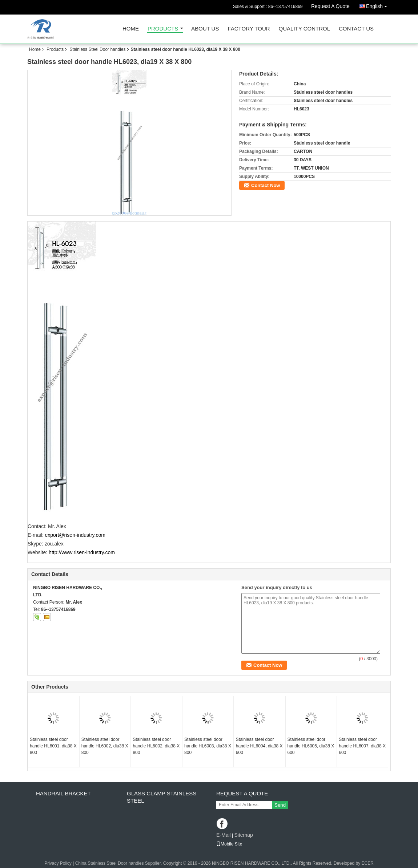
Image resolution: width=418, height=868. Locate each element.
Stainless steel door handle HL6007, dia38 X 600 (362, 746)
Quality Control (304, 29)
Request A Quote (330, 6)
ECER (368, 863)
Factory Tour (249, 29)
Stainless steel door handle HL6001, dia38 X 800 (53, 746)
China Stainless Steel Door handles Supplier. (119, 863)
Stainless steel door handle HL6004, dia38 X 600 (259, 746)
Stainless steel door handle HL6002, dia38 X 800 (105, 746)
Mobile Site (229, 844)
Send (280, 805)
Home (131, 29)
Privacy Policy (58, 863)
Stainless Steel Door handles (97, 49)
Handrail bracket (63, 793)
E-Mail (224, 835)
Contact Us (356, 29)
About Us (205, 29)
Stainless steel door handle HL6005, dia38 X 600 (311, 746)
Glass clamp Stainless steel (162, 797)
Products (163, 29)
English (378, 5)
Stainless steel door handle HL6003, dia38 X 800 (208, 746)
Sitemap (243, 835)
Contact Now (266, 185)
